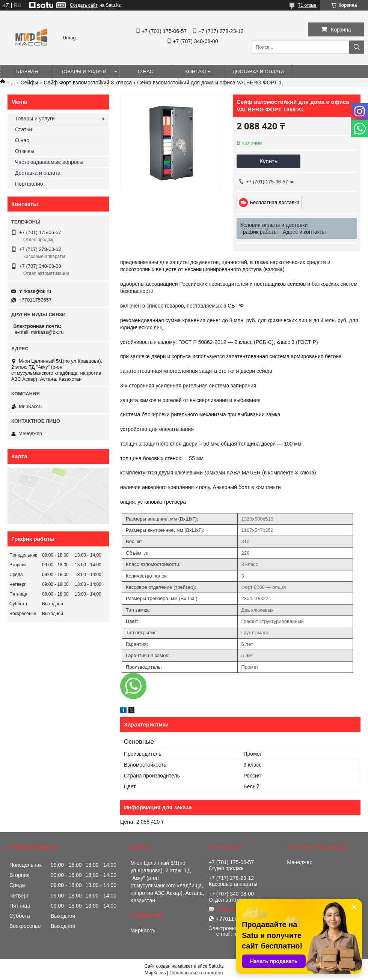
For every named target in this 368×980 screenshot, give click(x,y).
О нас (146, 71)
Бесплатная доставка (275, 202)
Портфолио (29, 184)
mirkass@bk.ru (35, 291)
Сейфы (29, 83)
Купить (268, 161)
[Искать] (357, 47)
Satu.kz (216, 966)
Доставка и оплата (259, 71)
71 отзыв (307, 5)
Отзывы (25, 151)
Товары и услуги (84, 71)
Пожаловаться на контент (196, 973)
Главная (27, 71)
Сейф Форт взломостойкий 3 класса (88, 83)
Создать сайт (84, 5)
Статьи (23, 129)
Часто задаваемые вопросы (49, 162)
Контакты (198, 71)
